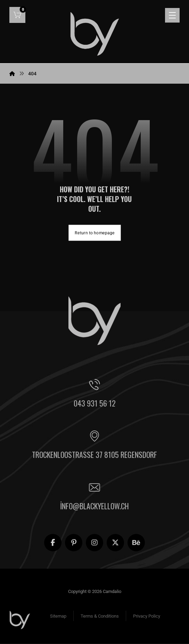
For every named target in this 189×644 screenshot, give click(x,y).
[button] (17, 15)
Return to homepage (94, 233)
